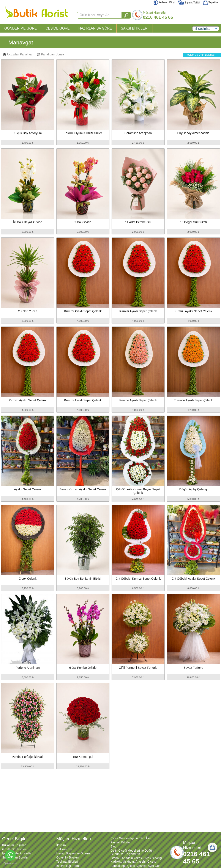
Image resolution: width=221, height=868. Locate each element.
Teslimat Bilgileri (67, 862)
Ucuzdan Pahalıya (17, 54)
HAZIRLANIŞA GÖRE (95, 28)
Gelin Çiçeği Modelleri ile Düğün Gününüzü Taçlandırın (132, 852)
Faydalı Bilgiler (120, 842)
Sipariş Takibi (189, 3)
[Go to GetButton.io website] (10, 864)
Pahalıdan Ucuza (50, 54)
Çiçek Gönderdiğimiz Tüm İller (131, 838)
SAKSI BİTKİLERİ (135, 28)
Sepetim (211, 2)
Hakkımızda (64, 849)
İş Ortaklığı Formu (68, 866)
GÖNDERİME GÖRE (21, 28)
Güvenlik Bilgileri (67, 857)
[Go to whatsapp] (10, 855)
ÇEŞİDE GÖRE (58, 28)
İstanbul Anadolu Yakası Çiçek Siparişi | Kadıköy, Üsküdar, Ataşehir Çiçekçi (137, 860)
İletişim (61, 845)
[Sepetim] (212, 847)
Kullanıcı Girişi (164, 2)
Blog (114, 846)
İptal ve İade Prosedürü (18, 853)
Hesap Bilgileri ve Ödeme (73, 853)
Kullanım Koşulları (14, 845)
